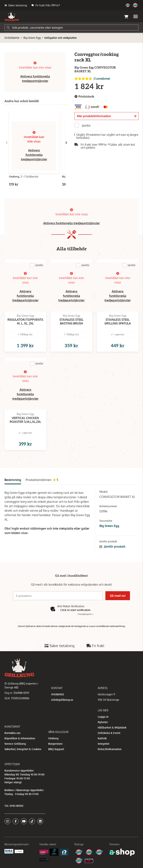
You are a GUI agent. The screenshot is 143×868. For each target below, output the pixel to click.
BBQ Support (56, 749)
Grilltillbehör (12, 38)
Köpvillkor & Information (20, 738)
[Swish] (19, 851)
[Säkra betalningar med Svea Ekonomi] (9, 851)
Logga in (103, 717)
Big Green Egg (32, 38)
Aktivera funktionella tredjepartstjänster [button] (34, 155)
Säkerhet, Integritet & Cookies (23, 749)
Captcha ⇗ (86, 614)
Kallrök (102, 738)
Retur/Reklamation (110, 749)
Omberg (53, 738)
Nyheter (103, 722)
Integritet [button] (104, 744)
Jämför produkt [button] (112, 547)
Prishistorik (84, 97)
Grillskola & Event (109, 733)
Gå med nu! (118, 596)
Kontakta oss (12, 733)
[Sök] (71, 28)
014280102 (58, 694)
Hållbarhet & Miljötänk (112, 727)
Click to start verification (75, 610)
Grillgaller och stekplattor (61, 38)
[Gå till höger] (66, 143)
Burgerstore (55, 744)
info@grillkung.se (62, 700)
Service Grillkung (15, 744)
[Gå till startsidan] (12, 17)
